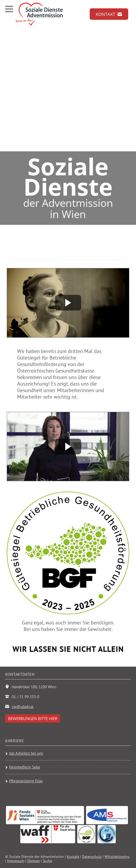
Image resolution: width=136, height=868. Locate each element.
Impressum (16, 861)
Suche (47, 861)
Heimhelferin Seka (24, 767)
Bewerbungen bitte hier (33, 718)
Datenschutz (92, 857)
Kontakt (73, 857)
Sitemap (33, 861)
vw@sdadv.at (23, 707)
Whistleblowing (117, 857)
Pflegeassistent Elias (26, 781)
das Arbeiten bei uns (26, 753)
